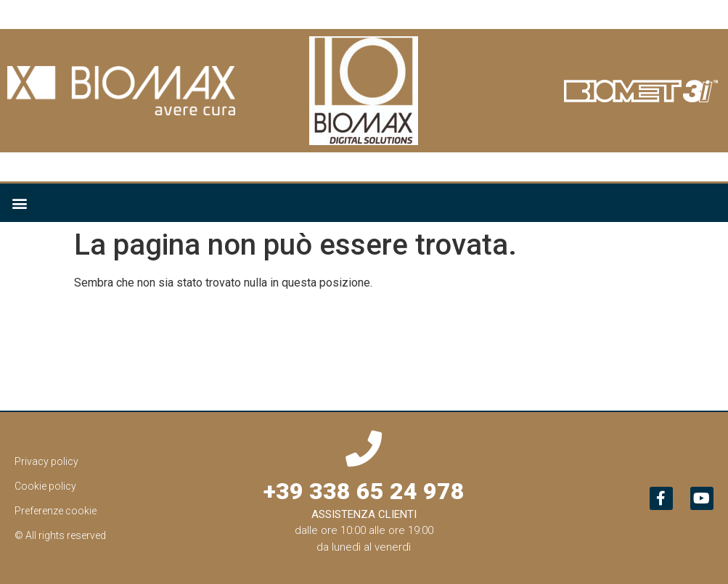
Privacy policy (46, 461)
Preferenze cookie (56, 511)
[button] (19, 203)
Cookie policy (45, 486)
